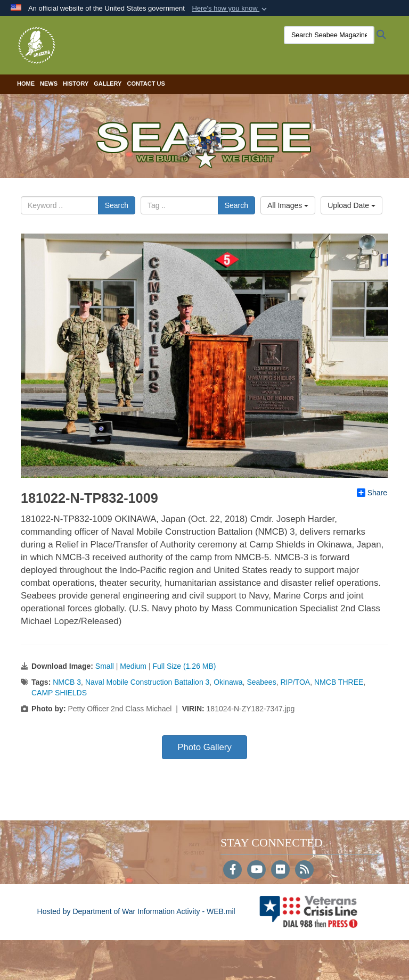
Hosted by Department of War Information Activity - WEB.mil (136, 911)
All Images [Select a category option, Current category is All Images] (288, 205)
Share (372, 493)
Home (26, 84)
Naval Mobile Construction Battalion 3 (147, 682)
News (49, 84)
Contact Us (146, 84)
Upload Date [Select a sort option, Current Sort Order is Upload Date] (351, 205)
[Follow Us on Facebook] (232, 870)
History (76, 84)
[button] (230, 9)
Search (117, 205)
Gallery (108, 84)
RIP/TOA (295, 682)
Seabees (261, 682)
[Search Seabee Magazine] (329, 35)
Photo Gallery (204, 747)
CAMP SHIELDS (59, 693)
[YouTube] (256, 870)
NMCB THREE (339, 682)
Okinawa (228, 682)
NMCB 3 (67, 682)
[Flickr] (280, 870)
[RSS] (304, 870)
